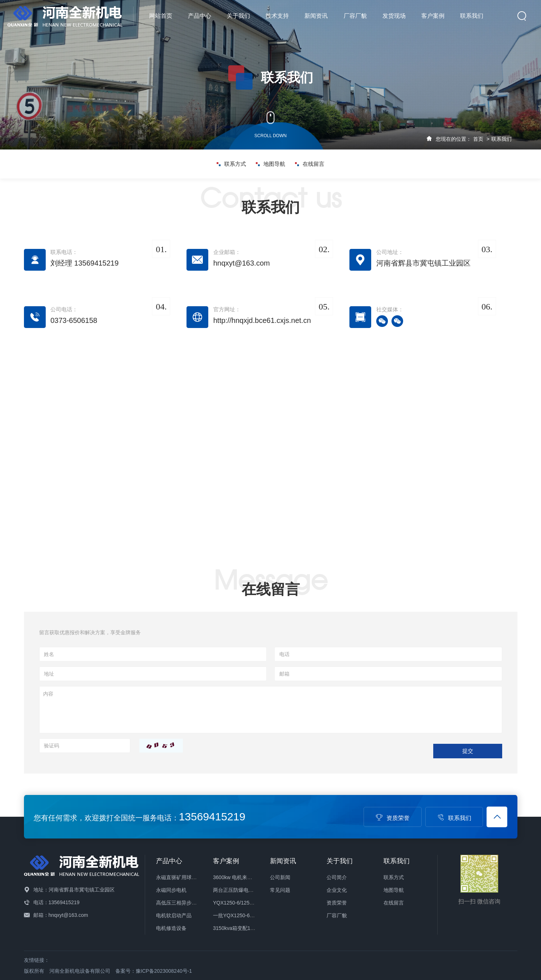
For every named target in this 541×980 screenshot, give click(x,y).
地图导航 (270, 164)
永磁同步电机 (171, 890)
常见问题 (280, 890)
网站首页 (161, 16)
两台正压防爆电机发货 (238, 890)
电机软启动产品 (174, 915)
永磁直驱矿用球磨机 (179, 877)
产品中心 (200, 16)
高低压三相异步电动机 (181, 903)
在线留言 (310, 164)
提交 (468, 751)
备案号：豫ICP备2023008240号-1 (154, 971)
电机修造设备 (171, 928)
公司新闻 (280, 877)
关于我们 (238, 16)
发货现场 (394, 16)
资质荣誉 (393, 818)
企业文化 (337, 890)
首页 (478, 139)
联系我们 (472, 16)
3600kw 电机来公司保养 (240, 877)
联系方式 (231, 164)
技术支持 (277, 16)
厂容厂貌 (355, 16)
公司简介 (337, 877)
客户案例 (433, 16)
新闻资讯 (316, 16)
